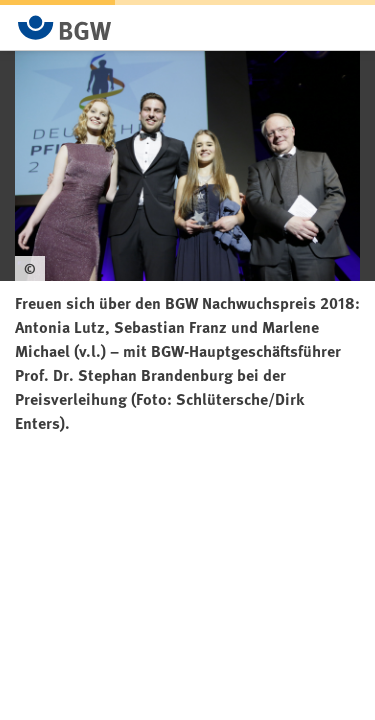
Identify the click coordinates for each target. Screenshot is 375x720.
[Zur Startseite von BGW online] (65, 27)
